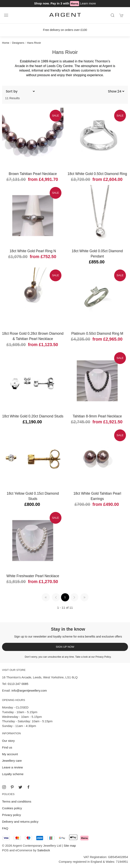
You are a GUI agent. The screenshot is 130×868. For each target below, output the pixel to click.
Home (6, 43)
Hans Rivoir (34, 43)
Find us (7, 747)
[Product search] (113, 15)
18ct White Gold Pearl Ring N (33, 251)
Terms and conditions (17, 801)
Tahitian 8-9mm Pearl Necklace (97, 416)
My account (10, 754)
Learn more (88, 3)
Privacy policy (11, 815)
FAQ (5, 828)
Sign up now (65, 647)
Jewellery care (12, 761)
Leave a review (12, 767)
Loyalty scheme (13, 774)
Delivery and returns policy (20, 822)
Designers (18, 43)
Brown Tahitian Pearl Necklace (33, 174)
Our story (8, 741)
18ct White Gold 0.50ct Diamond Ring (97, 174)
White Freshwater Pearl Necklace (33, 576)
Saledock (44, 850)
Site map (70, 846)
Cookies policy (12, 808)
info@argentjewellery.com (29, 690)
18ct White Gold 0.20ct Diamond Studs (33, 416)
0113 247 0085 (18, 684)
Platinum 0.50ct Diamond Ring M (97, 334)
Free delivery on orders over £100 (65, 30)
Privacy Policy (103, 657)
